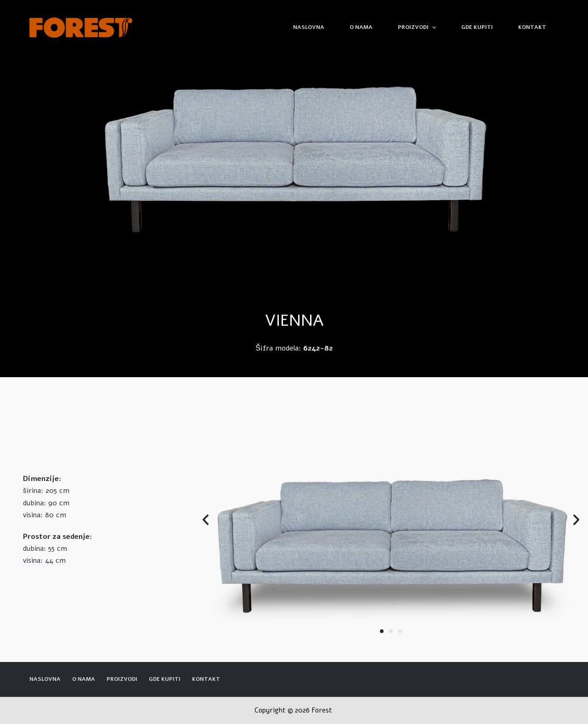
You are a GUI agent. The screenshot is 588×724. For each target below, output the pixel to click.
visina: (33, 515)
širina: (33, 491)
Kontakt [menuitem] (532, 27)
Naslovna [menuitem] (309, 27)
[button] (382, 631)
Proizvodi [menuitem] (418, 28)
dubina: (34, 503)
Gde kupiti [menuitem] (477, 27)
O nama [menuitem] (361, 27)
